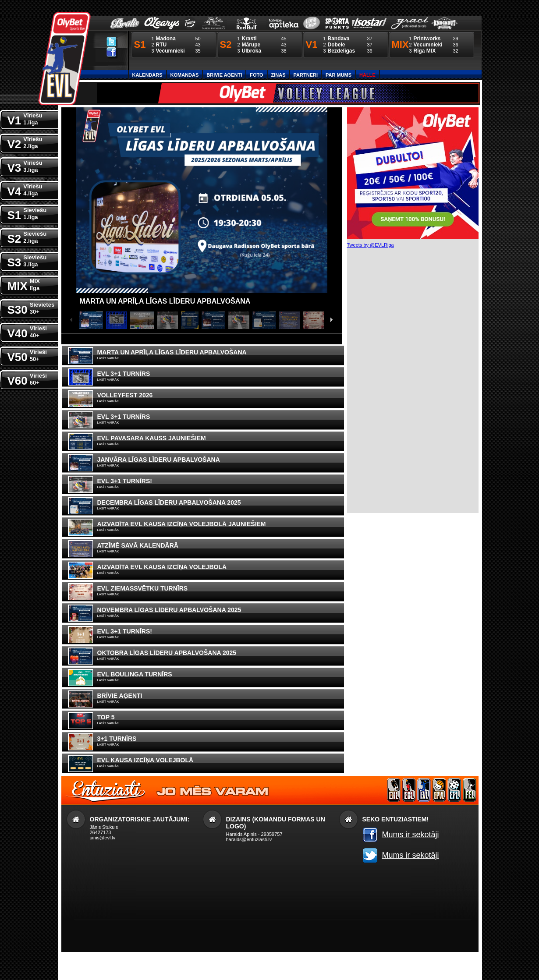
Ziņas (278, 75)
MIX (24, 284)
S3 (27, 260)
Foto (256, 75)
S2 (27, 237)
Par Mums (339, 75)
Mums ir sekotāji (411, 835)
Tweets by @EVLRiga (371, 245)
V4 (25, 189)
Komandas (185, 75)
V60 (27, 379)
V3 (25, 166)
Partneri (306, 75)
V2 (25, 142)
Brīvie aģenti (224, 75)
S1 (27, 213)
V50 (27, 355)
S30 (31, 308)
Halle (367, 75)
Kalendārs (147, 75)
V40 (27, 331)
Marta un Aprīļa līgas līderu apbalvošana (165, 301)
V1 (25, 119)
